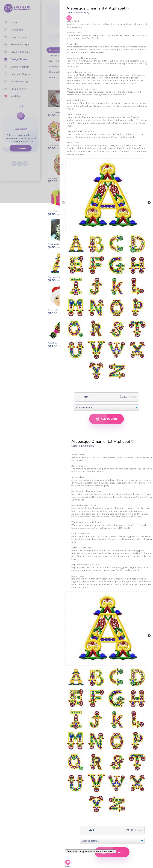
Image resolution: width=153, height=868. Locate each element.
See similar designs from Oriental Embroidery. (91, 851)
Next (149, 203)
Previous (63, 203)
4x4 (86, 397)
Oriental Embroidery (78, 13)
